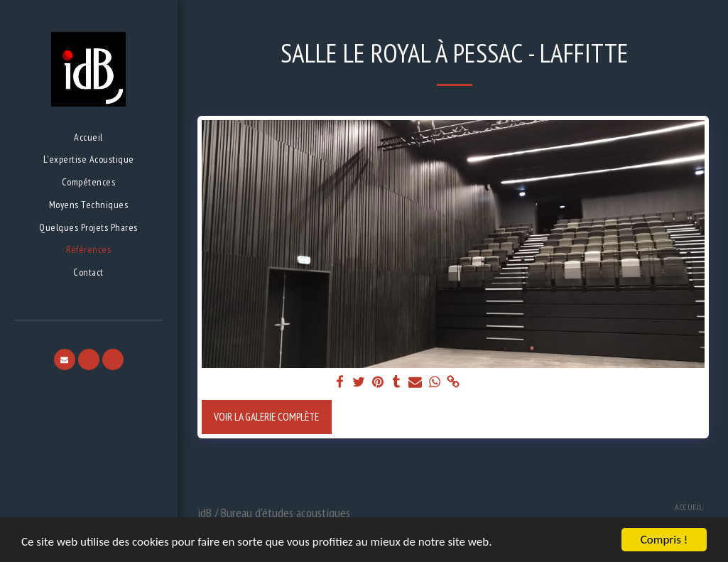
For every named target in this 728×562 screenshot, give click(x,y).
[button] (65, 360)
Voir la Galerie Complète (266, 417)
